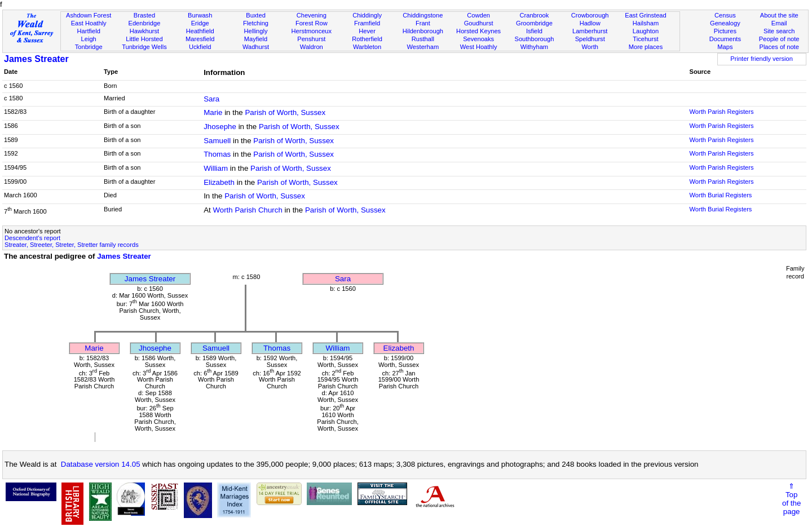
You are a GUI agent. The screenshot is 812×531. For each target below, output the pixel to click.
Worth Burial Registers (720, 195)
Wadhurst (256, 47)
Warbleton (367, 47)
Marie (213, 112)
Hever (367, 31)
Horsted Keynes (478, 31)
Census (725, 15)
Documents (725, 39)
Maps (725, 47)
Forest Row (312, 23)
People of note (779, 39)
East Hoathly (89, 23)
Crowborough (590, 15)
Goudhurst (479, 23)
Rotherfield (367, 39)
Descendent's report (32, 238)
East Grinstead (645, 15)
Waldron (312, 47)
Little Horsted (144, 39)
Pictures (725, 31)
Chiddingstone (423, 15)
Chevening (312, 15)
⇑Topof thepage (791, 499)
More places (646, 47)
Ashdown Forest (89, 15)
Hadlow (590, 23)
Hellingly (256, 31)
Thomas (217, 154)
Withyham (534, 47)
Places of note (779, 47)
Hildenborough (423, 31)
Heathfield (200, 31)
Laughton (646, 31)
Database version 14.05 (101, 464)
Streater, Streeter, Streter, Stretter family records (72, 245)
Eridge (200, 23)
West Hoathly (479, 47)
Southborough (535, 39)
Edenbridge (145, 23)
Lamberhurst (590, 31)
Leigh (89, 39)
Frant (423, 23)
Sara (211, 99)
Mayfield (256, 39)
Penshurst (311, 39)
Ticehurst (645, 39)
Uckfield (200, 47)
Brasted (144, 15)
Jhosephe (220, 127)
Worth (590, 47)
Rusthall (423, 39)
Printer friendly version (762, 59)
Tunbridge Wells (144, 47)
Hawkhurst (144, 31)
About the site (779, 15)
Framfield (367, 23)
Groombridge (534, 23)
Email (779, 23)
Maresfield (200, 39)
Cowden (478, 15)
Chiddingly (367, 15)
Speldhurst (590, 39)
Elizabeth (219, 182)
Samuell (217, 141)
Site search (779, 31)
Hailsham (646, 23)
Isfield (534, 31)
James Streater (36, 59)
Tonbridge (89, 47)
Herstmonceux (311, 31)
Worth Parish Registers (721, 112)
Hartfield (88, 31)
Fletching (256, 23)
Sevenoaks (478, 39)
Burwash (200, 15)
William (216, 168)
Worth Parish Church (247, 210)
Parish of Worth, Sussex (285, 112)
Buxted (256, 15)
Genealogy (725, 23)
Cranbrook (534, 15)
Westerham (423, 47)
